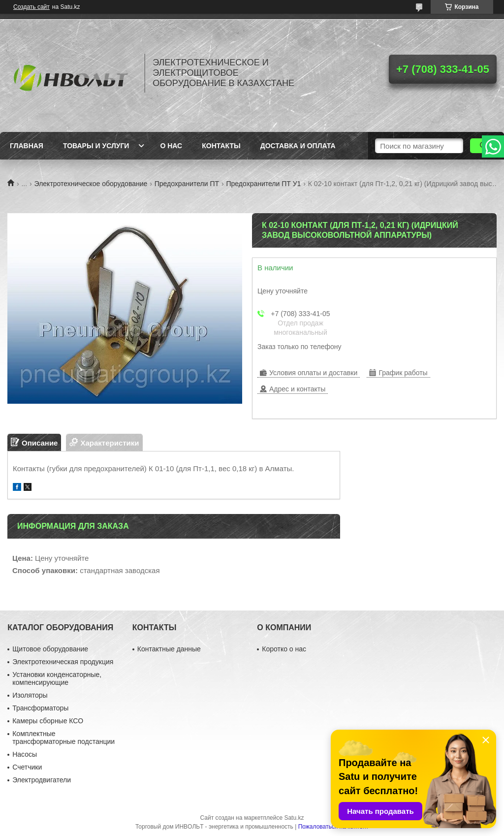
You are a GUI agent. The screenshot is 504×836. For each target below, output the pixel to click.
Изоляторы (30, 695)
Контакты (221, 146)
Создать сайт (31, 7)
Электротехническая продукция (63, 662)
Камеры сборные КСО (48, 721)
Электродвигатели (42, 780)
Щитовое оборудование (50, 649)
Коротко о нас (284, 649)
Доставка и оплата (298, 146)
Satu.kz (294, 818)
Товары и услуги (96, 146)
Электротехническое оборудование (91, 184)
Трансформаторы (40, 708)
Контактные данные (169, 649)
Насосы (25, 754)
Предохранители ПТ (187, 184)
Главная (27, 146)
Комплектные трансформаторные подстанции (63, 738)
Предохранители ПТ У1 (264, 184)
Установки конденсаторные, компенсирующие (57, 678)
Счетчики (27, 767)
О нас (171, 146)
